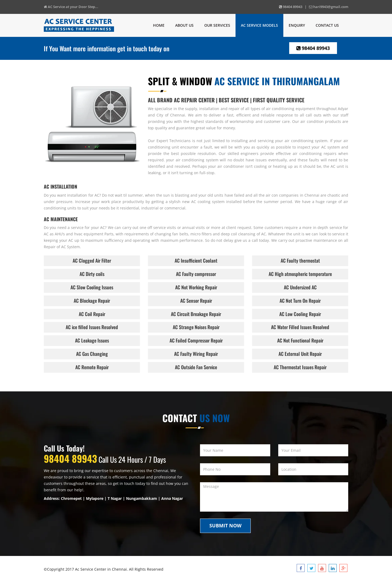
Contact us (327, 25)
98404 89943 (313, 48)
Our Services (217, 25)
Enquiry (297, 25)
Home (159, 25)
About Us (184, 25)
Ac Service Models (259, 25)
